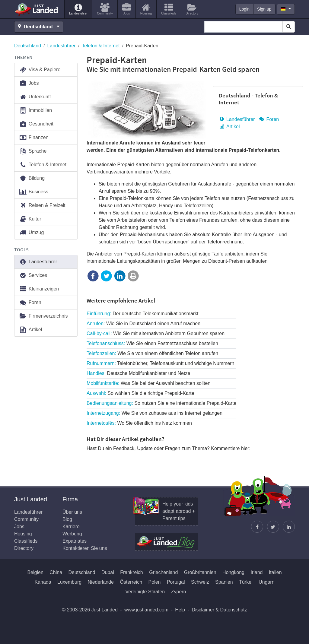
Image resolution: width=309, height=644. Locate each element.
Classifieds (26, 541)
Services (33, 276)
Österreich (131, 582)
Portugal (176, 582)
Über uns (72, 512)
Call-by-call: (156, 333)
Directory (24, 548)
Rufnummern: (160, 363)
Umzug (31, 233)
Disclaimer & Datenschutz (219, 610)
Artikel (229, 127)
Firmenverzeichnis (43, 316)
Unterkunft (35, 97)
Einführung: (143, 314)
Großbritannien (200, 572)
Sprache (33, 151)
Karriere (71, 527)
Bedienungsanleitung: (161, 403)
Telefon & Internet (101, 46)
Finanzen (34, 138)
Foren (269, 119)
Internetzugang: (154, 413)
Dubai (108, 572)
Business (34, 192)
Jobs (29, 83)
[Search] (289, 27)
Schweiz (200, 582)
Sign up (264, 9)
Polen (155, 582)
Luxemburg (69, 582)
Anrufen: (143, 324)
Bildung (32, 178)
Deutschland (28, 46)
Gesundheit (36, 124)
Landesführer (61, 46)
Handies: (138, 373)
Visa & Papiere (40, 70)
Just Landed (37, 9)
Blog (67, 519)
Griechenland (163, 572)
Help (180, 610)
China (56, 572)
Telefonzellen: (152, 353)
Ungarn (266, 582)
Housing (23, 534)
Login (244, 9)
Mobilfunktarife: (148, 383)
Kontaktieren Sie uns (85, 548)
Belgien (35, 572)
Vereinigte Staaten (145, 592)
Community (26, 519)
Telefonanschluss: (152, 343)
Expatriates (75, 541)
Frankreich (132, 572)
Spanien (224, 582)
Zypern (179, 592)
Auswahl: (140, 393)
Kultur (30, 219)
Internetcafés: (139, 423)
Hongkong (233, 572)
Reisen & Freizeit (42, 206)
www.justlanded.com (146, 610)
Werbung (72, 534)
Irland (256, 572)
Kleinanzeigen (39, 289)
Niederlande (101, 582)
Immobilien (35, 111)
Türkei (246, 582)
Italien (275, 572)
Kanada (43, 582)
